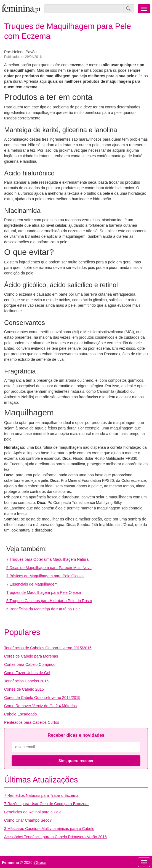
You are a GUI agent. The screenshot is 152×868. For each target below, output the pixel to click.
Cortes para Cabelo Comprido (30, 664)
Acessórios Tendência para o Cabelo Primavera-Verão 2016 (55, 837)
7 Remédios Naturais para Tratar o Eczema (41, 795)
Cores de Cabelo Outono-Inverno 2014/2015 (42, 698)
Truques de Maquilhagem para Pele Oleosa (44, 592)
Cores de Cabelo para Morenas (31, 656)
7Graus (40, 862)
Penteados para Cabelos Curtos (32, 722)
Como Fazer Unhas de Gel (27, 673)
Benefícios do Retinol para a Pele (33, 812)
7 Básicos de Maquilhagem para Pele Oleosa (45, 576)
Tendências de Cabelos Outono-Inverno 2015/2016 (48, 648)
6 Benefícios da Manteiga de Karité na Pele (43, 609)
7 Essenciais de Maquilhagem (32, 584)
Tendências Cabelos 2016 (26, 681)
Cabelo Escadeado (20, 714)
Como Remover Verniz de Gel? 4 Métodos (40, 706)
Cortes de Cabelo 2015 (24, 689)
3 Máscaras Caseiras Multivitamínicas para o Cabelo (49, 829)
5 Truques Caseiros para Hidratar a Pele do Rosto (49, 601)
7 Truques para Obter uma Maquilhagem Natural (48, 559)
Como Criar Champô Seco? (28, 820)
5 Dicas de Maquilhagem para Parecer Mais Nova (49, 568)
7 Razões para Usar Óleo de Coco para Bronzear (46, 804)
